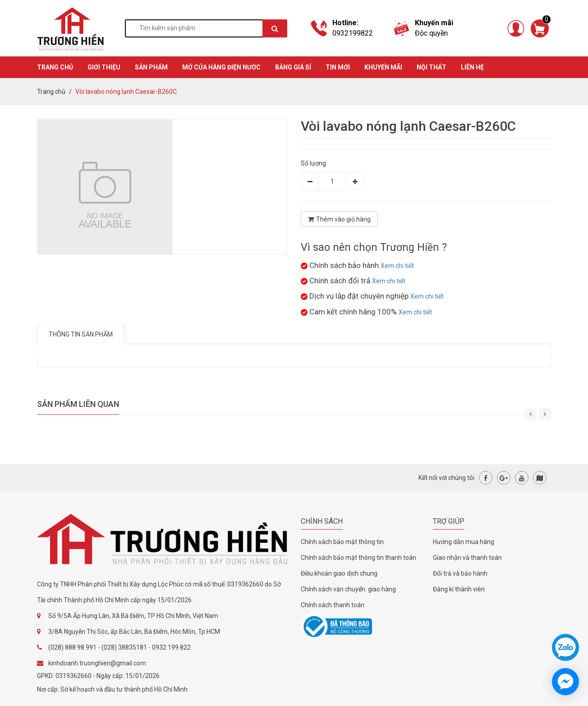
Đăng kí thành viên (459, 589)
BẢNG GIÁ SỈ (293, 67)
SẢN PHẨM (151, 67)
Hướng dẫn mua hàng (464, 542)
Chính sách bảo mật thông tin (342, 542)
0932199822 (353, 33)
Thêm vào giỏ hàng (339, 219)
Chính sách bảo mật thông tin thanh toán (358, 558)
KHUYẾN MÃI (383, 67)
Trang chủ (51, 92)
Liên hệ (472, 67)
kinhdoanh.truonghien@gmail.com (97, 663)
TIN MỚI (338, 67)
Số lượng (313, 163)
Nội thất (432, 67)
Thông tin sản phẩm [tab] (81, 334)
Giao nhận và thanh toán (467, 558)
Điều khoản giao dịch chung (339, 573)
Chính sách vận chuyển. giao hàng (348, 589)
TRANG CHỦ (55, 67)
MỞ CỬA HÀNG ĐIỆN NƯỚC (221, 67)
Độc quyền (431, 33)
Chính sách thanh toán (333, 605)
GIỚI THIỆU (104, 67)
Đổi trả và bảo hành (460, 573)
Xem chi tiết (397, 266)
